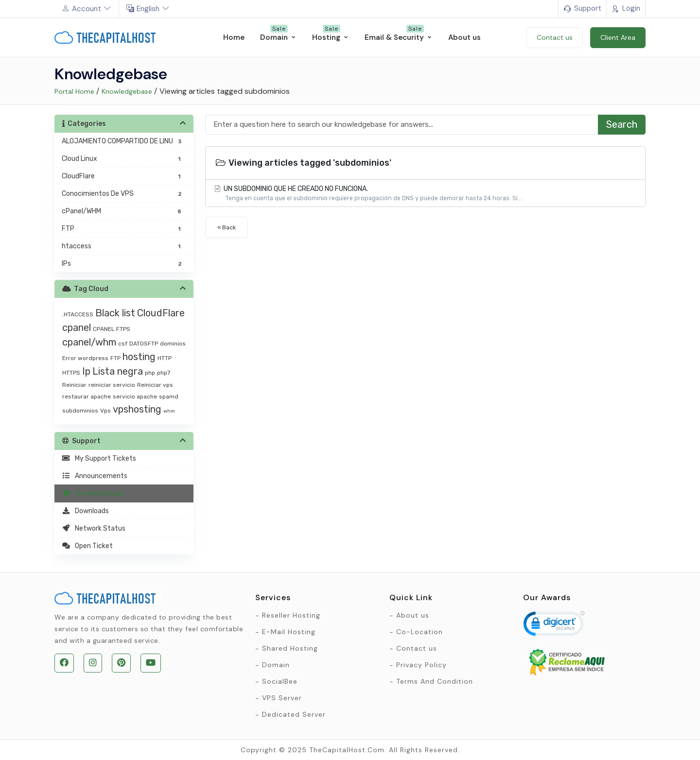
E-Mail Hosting (289, 632)
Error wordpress (85, 358)
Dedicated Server (294, 714)
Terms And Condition (435, 681)
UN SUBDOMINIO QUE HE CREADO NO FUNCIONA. (425, 194)
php (150, 373)
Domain (276, 665)
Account (87, 9)
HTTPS (71, 373)
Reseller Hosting (291, 615)
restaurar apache (87, 397)
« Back (227, 227)
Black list (115, 313)
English (148, 9)
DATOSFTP (144, 344)
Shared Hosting (290, 648)
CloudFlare (161, 313)
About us (413, 615)
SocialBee (280, 681)
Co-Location (420, 632)
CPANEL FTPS (112, 329)
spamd (169, 397)
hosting (139, 357)
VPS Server (282, 698)
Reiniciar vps (155, 385)
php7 (164, 373)
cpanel (77, 328)
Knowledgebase (127, 91)
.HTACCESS (78, 314)
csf (123, 344)
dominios (173, 344)
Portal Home (74, 91)
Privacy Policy (421, 665)
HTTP (165, 358)
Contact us (417, 648)
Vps (105, 411)
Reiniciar (74, 385)
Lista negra (118, 371)
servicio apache (135, 397)
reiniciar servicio (112, 385)
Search (622, 124)
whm (169, 411)
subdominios (80, 411)
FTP (115, 358)
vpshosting (137, 409)
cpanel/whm (89, 342)
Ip (86, 371)
